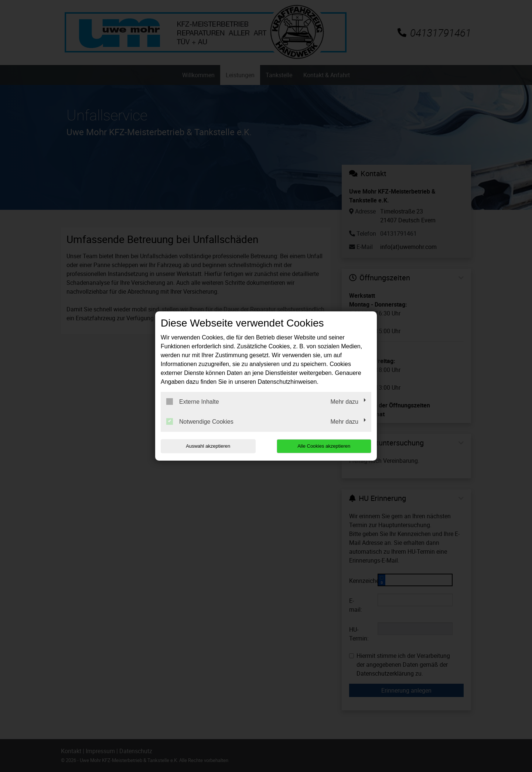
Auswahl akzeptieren (208, 446)
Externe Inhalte (193, 402)
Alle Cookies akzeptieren (324, 446)
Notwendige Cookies (200, 421)
